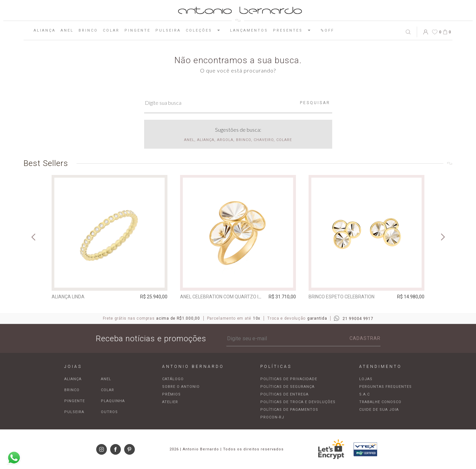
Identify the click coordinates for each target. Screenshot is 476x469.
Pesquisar (315, 103)
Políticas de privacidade (289, 379)
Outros (109, 412)
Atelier (170, 402)
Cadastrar (365, 338)
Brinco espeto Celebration (342, 297)
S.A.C (364, 394)
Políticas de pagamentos (289, 410)
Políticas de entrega (284, 394)
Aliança (45, 30)
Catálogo (173, 379)
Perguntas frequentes (385, 387)
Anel (67, 30)
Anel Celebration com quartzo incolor (228, 297)
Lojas (366, 379)
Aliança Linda (68, 297)
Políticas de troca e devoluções (298, 402)
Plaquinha (113, 401)
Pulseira (168, 30)
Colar (111, 30)
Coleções (205, 30)
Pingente (137, 30)
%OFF (327, 30)
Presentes (294, 30)
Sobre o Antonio (181, 387)
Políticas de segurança (287, 387)
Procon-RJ (272, 417)
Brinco (88, 30)
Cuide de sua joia (379, 410)
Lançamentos (249, 30)
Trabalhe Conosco (380, 402)
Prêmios (171, 394)
